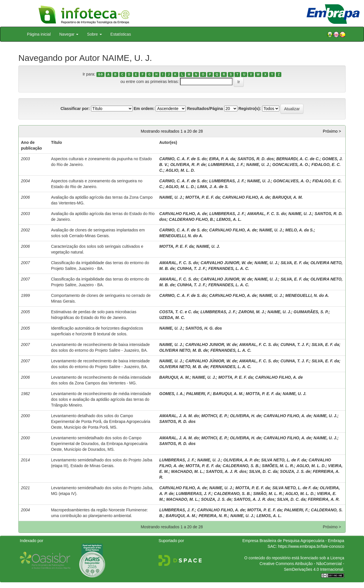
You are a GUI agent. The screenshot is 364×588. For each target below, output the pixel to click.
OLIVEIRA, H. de (245, 416)
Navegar (69, 34)
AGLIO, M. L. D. (180, 170)
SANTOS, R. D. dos (256, 159)
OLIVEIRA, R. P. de (188, 165)
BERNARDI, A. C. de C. (298, 159)
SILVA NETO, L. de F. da (284, 460)
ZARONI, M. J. (252, 312)
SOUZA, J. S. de (295, 471)
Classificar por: (75, 109)
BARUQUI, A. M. (288, 197)
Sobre (94, 34)
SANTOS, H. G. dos (204, 328)
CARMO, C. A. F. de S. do (183, 159)
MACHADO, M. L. (187, 471)
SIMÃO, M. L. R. (268, 494)
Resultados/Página (205, 109)
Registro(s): (250, 109)
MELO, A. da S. (300, 230)
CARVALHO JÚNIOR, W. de (211, 361)
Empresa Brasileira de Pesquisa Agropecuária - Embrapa (293, 541)
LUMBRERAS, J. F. (226, 165)
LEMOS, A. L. (229, 219)
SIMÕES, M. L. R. (278, 466)
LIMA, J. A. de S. (213, 187)
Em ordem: (144, 109)
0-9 (100, 74)
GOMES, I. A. (172, 394)
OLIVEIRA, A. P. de (241, 460)
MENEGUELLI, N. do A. (181, 236)
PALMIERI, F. (198, 394)
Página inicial (39, 34)
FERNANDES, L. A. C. (229, 268)
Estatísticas (121, 34)
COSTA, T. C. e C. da (179, 312)
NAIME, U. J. (258, 165)
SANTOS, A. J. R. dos (226, 471)
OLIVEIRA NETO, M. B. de (184, 350)
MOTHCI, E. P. (214, 416)
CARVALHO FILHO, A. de (246, 197)
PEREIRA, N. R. (213, 516)
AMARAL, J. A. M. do (179, 416)
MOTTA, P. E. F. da (203, 197)
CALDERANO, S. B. (241, 466)
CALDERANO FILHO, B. (191, 219)
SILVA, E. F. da (294, 263)
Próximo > (332, 131)
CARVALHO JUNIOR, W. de (226, 263)
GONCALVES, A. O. (291, 165)
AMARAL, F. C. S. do (267, 214)
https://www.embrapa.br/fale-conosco (311, 546)
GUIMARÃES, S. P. (311, 312)
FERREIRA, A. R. (324, 499)
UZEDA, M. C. (172, 318)
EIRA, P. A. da (222, 159)
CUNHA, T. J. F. (191, 268)
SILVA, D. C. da (263, 471)
